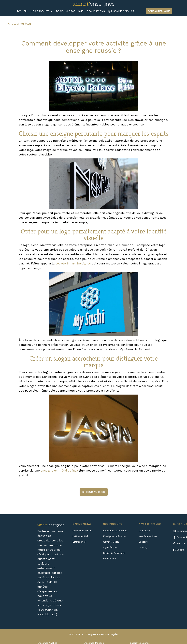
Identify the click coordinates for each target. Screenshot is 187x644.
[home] (94, 4)
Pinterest (181, 543)
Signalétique (110, 547)
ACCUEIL (22, 11)
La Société (145, 531)
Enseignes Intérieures (115, 536)
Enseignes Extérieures (115, 531)
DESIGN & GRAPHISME (70, 11)
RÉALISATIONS (96, 11)
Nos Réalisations (148, 536)
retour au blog (94, 492)
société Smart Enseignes (73, 263)
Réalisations (110, 559)
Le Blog (143, 547)
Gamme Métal (111, 542)
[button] (42, 11)
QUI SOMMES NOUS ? (121, 11)
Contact (143, 542)
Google (180, 550)
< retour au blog (19, 23)
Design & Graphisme (114, 553)
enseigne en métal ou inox (59, 470)
